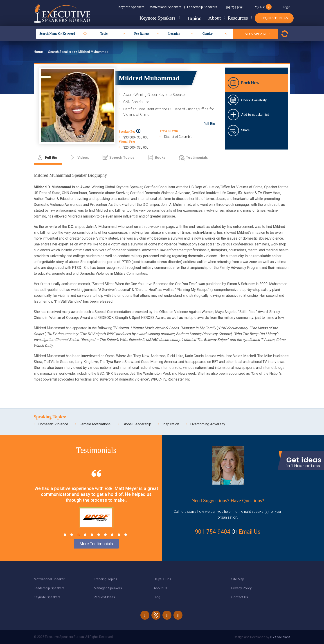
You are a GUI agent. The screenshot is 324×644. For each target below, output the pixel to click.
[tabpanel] (96, 504)
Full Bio (209, 124)
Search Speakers (61, 52)
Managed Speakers (108, 588)
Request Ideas (274, 18)
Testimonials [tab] (197, 158)
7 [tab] (105, 535)
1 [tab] (65, 535)
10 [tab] (126, 535)
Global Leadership (137, 424)
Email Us (250, 532)
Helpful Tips (162, 579)
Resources (233, 18)
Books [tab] (160, 158)
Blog (157, 597)
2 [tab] (72, 535)
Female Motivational (95, 424)
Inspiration (171, 424)
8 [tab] (112, 535)
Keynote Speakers (133, 7)
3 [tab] (78, 535)
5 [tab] (92, 535)
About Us (161, 588)
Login (287, 7)
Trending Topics (106, 579)
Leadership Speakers (202, 7)
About (206, 18)
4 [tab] (85, 535)
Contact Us (240, 597)
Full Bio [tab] (51, 158)
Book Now (250, 83)
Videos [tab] (83, 158)
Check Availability (254, 100)
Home (39, 52)
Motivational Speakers (167, 7)
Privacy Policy (241, 588)
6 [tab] (99, 535)
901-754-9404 (234, 8)
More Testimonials (96, 544)
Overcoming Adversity (208, 424)
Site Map (238, 579)
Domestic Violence (53, 424)
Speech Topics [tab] (122, 158)
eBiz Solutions (280, 637)
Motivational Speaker (49, 579)
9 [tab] (119, 535)
